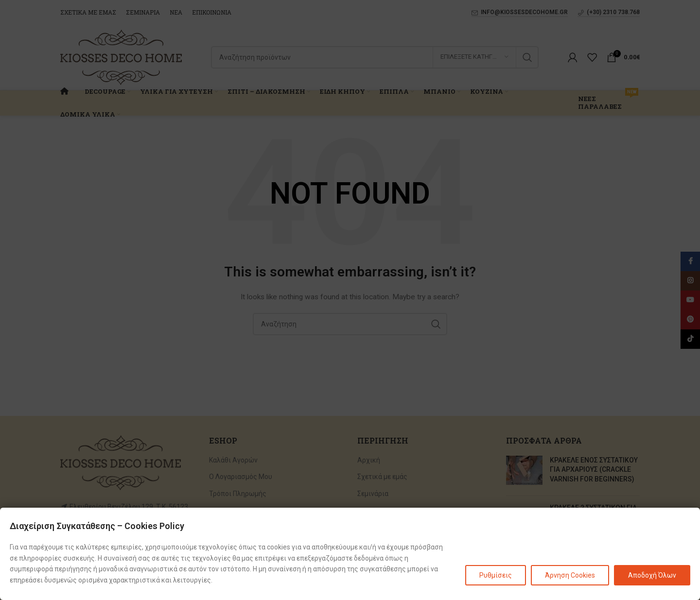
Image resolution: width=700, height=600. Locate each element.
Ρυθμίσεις (496, 575)
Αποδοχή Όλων (652, 575)
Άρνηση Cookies (570, 575)
